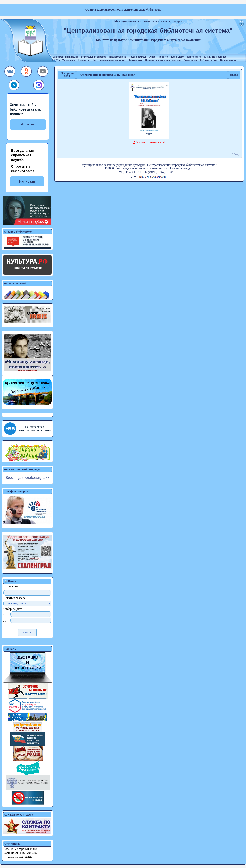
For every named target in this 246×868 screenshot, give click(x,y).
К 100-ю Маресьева (63, 60)
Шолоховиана (118, 57)
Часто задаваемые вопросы (109, 60)
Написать (28, 124)
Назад (234, 75)
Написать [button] (27, 181)
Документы (135, 60)
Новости (163, 57)
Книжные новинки (215, 57)
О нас (152, 57)
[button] (10, 72)
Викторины (190, 60)
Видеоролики (228, 60)
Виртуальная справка (94, 57)
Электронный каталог (65, 57)
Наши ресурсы (137, 57)
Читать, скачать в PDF (150, 142)
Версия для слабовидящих (27, 478)
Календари (178, 57)
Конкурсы (84, 60)
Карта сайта (194, 57)
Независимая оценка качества (163, 60)
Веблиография (208, 60)
